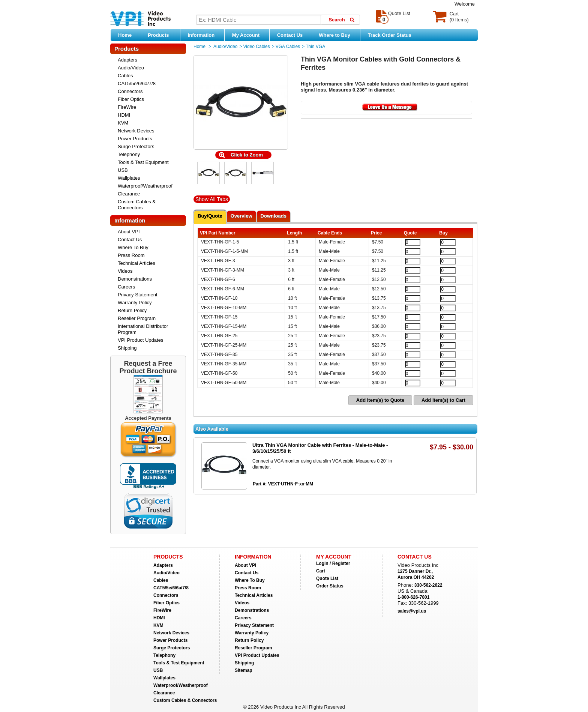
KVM (123, 123)
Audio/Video (131, 68)
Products (162, 35)
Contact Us (290, 35)
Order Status (330, 586)
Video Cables (257, 47)
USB (123, 170)
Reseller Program (137, 318)
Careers (126, 287)
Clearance (129, 194)
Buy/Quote (210, 216)
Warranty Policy (135, 303)
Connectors (130, 91)
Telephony (129, 154)
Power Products (135, 139)
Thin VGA (315, 47)
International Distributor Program (143, 329)
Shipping (127, 348)
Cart (321, 571)
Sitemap (244, 670)
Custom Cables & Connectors (137, 205)
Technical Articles (136, 263)
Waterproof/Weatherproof (145, 186)
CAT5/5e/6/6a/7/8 (137, 83)
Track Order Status (390, 35)
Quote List (327, 578)
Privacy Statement (138, 295)
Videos (125, 271)
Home (125, 35)
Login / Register (333, 563)
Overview (241, 216)
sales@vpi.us (412, 611)
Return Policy (132, 310)
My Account (249, 35)
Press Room (131, 255)
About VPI (129, 232)
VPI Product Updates (140, 340)
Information (204, 35)
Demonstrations (135, 279)
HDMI (124, 115)
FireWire (127, 107)
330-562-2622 (428, 585)
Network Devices (136, 131)
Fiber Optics (131, 99)
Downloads (274, 216)
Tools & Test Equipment (143, 162)
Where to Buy (337, 35)
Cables (125, 76)
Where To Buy (133, 247)
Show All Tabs (212, 199)
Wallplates (129, 178)
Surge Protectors (136, 146)
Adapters (127, 60)
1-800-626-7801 (413, 597)
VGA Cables (288, 47)
